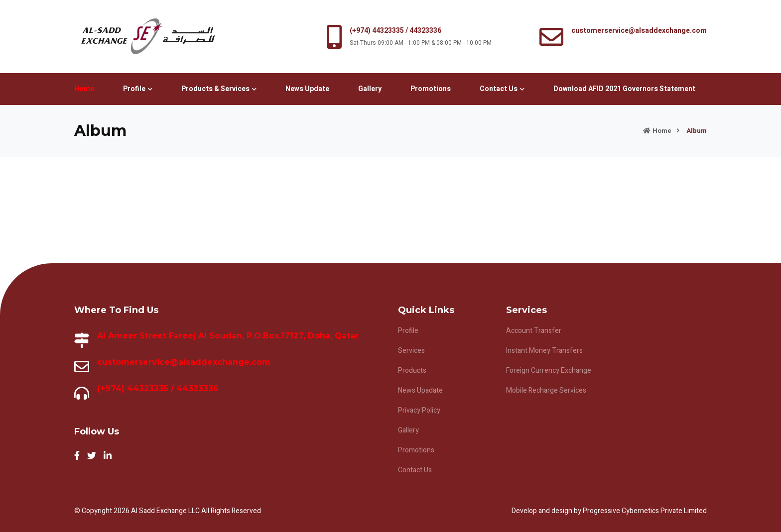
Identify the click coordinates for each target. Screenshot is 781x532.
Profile (138, 89)
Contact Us (502, 89)
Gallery (370, 89)
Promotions (431, 89)
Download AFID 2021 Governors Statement (624, 89)
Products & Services (219, 89)
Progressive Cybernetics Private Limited (645, 511)
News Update (307, 89)
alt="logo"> (148, 37)
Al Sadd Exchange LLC (166, 511)
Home (84, 89)
